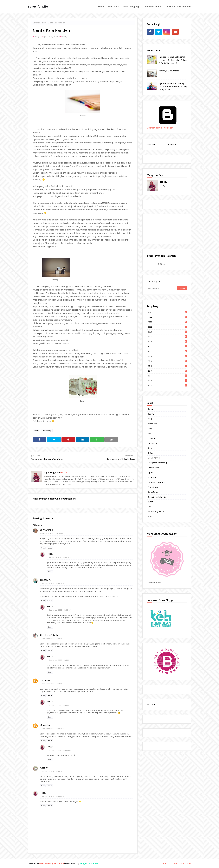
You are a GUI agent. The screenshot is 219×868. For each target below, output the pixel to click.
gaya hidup (153, 438)
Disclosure (151, 144)
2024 (167, 317)
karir (150, 448)
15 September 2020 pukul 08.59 (52, 771)
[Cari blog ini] (162, 288)
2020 (167, 337)
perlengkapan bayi (156, 482)
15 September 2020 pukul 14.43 (52, 796)
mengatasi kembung (157, 463)
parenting (47, 431)
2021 (167, 332)
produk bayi (153, 487)
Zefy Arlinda (46, 530)
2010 (167, 381)
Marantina (45, 725)
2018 (167, 347)
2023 (167, 322)
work (150, 516)
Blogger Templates (89, 863)
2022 (167, 327)
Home (165, 864)
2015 (167, 361)
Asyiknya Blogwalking (169, 71)
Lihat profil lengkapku (168, 186)
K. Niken (44, 768)
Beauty (151, 414)
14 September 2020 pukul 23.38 (52, 584)
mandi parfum (154, 458)
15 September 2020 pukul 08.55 (52, 729)
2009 (167, 386)
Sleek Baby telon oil (157, 497)
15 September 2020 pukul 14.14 (59, 705)
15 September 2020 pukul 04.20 (59, 557)
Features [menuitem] (113, 7)
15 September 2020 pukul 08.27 (52, 639)
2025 (167, 312)
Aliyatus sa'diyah (49, 635)
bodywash (152, 424)
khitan (151, 453)
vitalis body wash (156, 512)
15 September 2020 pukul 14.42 (59, 750)
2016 (167, 356)
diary (44, 23)
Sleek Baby (153, 492)
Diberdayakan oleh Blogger (168, 126)
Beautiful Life (38, 6)
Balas (43, 548)
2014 (167, 366)
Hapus (49, 548)
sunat (150, 502)
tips (150, 507)
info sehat (152, 443)
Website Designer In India (52, 863)
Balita (150, 409)
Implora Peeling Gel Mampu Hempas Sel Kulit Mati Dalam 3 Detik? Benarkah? (173, 60)
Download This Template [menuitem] (178, 7)
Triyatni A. (45, 580)
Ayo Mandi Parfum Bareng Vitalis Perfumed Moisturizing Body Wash (173, 86)
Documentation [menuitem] (151, 7)
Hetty (37, 37)
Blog (150, 419)
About (174, 864)
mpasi (150, 473)
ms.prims (45, 680)
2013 (167, 371)
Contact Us (186, 864)
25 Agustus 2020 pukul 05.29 (51, 533)
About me (172, 144)
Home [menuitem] (101, 7)
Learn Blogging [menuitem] (131, 7)
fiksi (150, 433)
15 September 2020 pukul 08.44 (52, 684)
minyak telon (154, 468)
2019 (167, 342)
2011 (167, 376)
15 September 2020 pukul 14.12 (59, 660)
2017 (167, 351)
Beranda (37, 23)
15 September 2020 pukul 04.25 (59, 610)
